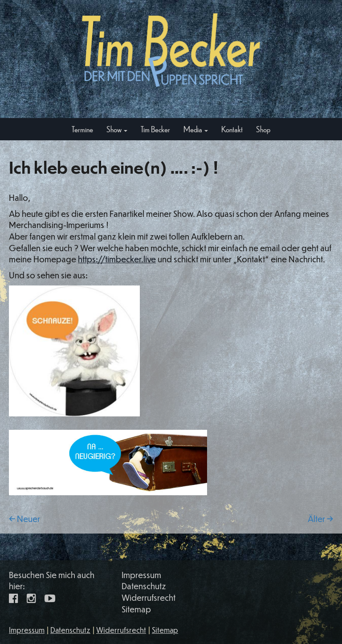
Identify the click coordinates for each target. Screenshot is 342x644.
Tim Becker (155, 129)
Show (117, 129)
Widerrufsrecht (149, 597)
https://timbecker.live (117, 259)
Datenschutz (144, 586)
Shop (263, 129)
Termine (82, 129)
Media (196, 129)
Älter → (320, 519)
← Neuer (24, 519)
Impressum (141, 575)
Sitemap (136, 609)
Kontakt (232, 129)
